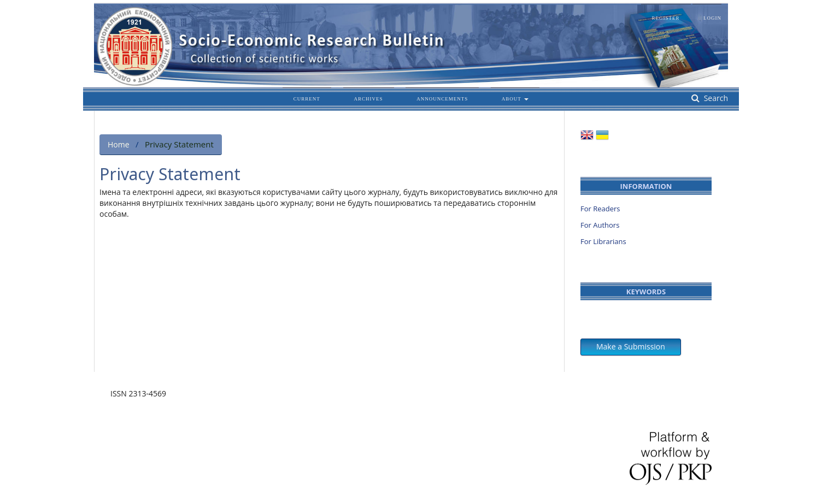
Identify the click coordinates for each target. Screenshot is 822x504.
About (512, 99)
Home (119, 144)
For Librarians (603, 241)
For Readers (600, 209)
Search (715, 98)
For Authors (600, 225)
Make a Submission (631, 346)
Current (307, 99)
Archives (369, 99)
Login (712, 18)
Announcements (442, 99)
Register (666, 18)
